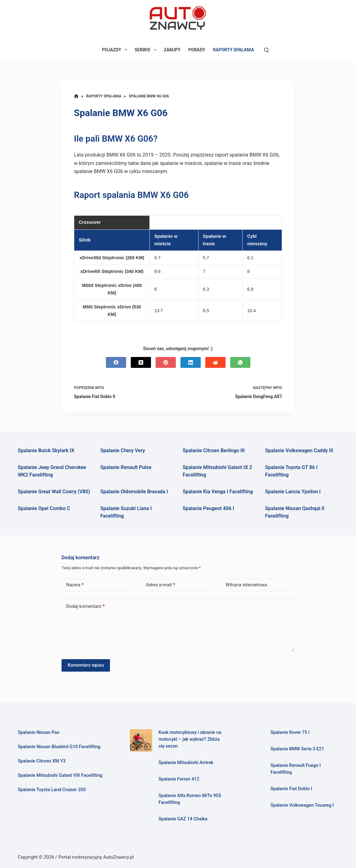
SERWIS (147, 50)
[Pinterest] (166, 362)
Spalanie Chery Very (123, 450)
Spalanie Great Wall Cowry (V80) (54, 492)
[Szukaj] (266, 50)
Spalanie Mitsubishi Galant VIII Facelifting (60, 775)
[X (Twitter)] (141, 362)
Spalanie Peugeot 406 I (208, 508)
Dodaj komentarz (85, 606)
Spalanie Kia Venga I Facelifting (218, 492)
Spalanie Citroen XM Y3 (42, 761)
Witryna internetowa (246, 585)
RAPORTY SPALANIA (233, 50)
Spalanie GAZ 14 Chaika (183, 819)
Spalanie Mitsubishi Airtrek (186, 762)
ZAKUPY (172, 50)
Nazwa (75, 585)
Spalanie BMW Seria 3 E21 (297, 749)
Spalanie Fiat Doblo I (291, 789)
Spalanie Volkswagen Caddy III (299, 450)
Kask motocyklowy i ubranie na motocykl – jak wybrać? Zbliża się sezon (190, 739)
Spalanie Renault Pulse (126, 467)
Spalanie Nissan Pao (39, 732)
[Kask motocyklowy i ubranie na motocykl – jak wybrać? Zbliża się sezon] (141, 741)
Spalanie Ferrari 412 (179, 779)
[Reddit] (215, 362)
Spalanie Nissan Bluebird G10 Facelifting (59, 747)
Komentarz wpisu (86, 665)
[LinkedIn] (191, 362)
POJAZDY (116, 50)
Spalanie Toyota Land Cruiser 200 (52, 790)
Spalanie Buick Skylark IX (46, 450)
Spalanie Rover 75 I (290, 732)
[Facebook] (116, 362)
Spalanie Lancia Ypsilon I (293, 492)
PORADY (197, 50)
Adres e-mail (161, 585)
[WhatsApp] (240, 362)
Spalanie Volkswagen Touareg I (302, 805)
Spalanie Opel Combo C (44, 508)
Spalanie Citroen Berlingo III (214, 450)
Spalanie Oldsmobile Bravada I (134, 492)
